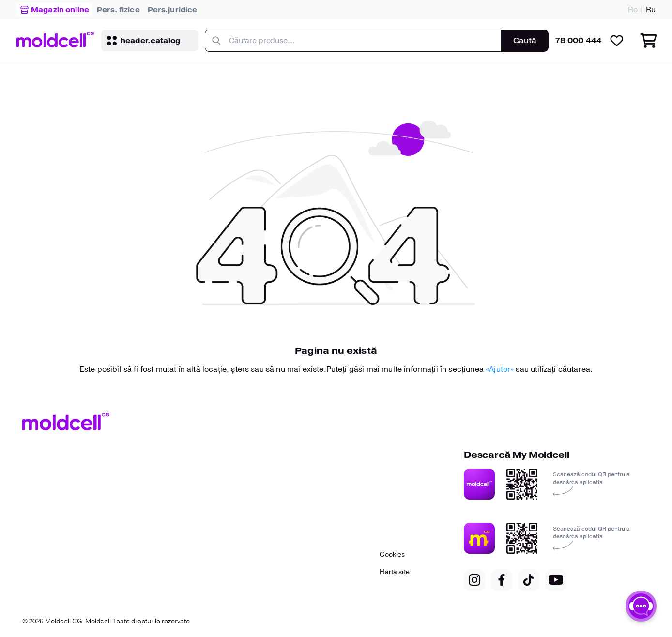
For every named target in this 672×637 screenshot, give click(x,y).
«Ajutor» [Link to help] (501, 369)
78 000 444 (579, 41)
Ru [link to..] (651, 10)
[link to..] (118, 10)
